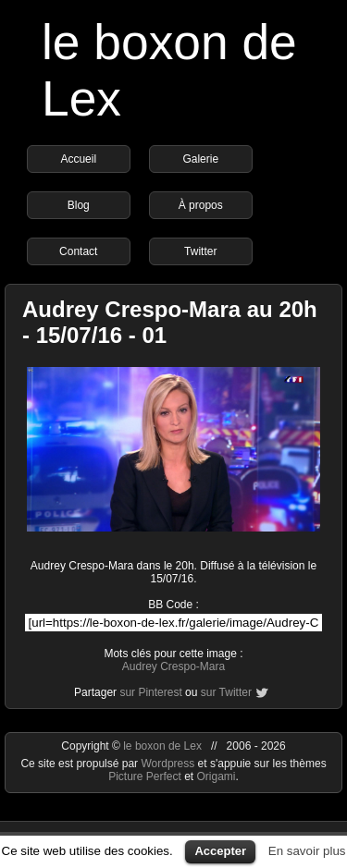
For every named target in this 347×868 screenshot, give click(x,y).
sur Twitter (226, 692)
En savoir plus (307, 851)
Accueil (78, 159)
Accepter (220, 851)
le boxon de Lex (162, 746)
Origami (217, 776)
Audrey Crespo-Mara (173, 666)
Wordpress (169, 764)
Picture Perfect (145, 776)
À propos (201, 205)
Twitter (200, 251)
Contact (78, 251)
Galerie (200, 159)
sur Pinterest (150, 692)
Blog (79, 205)
